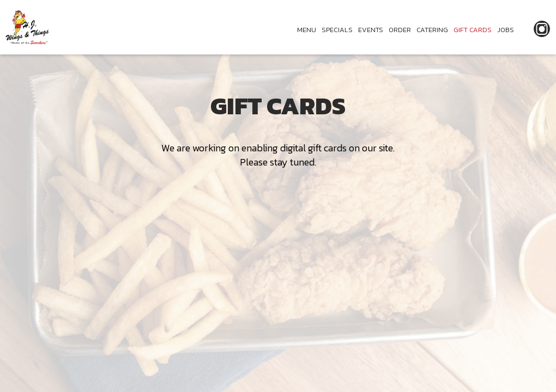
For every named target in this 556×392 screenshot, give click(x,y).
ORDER (400, 30)
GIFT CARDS (473, 30)
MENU (307, 30)
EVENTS (371, 30)
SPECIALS (337, 30)
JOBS (506, 30)
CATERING (432, 30)
